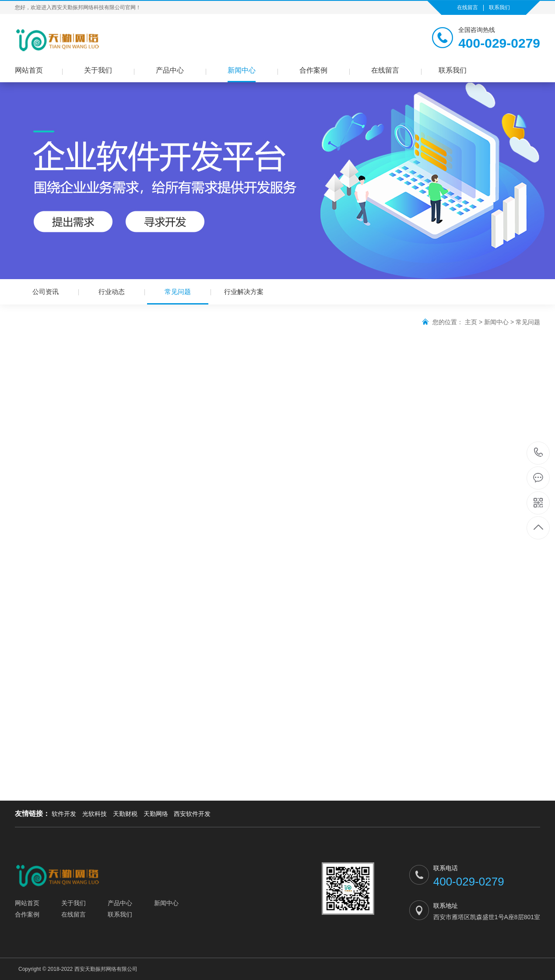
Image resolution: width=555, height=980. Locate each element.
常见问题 (178, 296)
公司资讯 (46, 292)
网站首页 (29, 70)
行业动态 (112, 292)
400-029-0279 (539, 453)
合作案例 (313, 70)
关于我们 (98, 70)
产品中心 (170, 70)
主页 (471, 322)
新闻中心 (242, 70)
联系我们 (499, 7)
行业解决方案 (244, 292)
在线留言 (467, 7)
